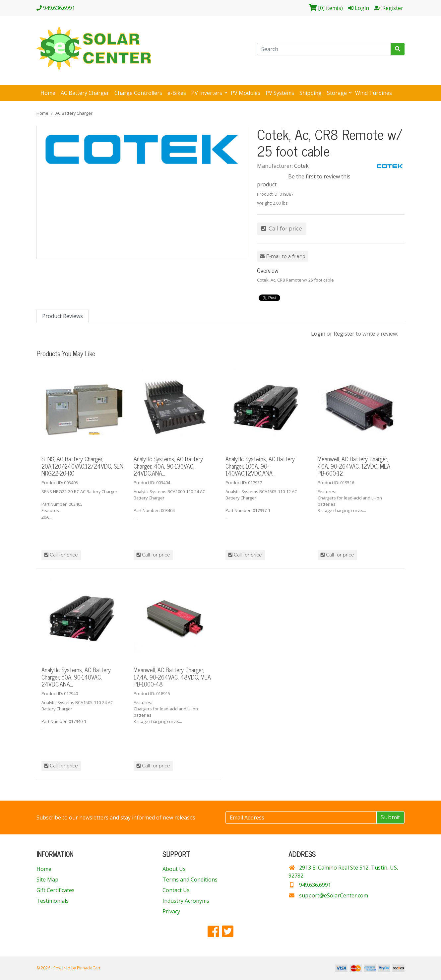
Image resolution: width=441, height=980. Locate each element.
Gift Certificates (56, 890)
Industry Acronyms (186, 901)
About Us (174, 869)
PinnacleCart (89, 968)
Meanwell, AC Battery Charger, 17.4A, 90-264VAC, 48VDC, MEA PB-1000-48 (172, 677)
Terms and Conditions (190, 880)
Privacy (171, 911)
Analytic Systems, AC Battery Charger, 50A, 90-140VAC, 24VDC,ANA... (76, 677)
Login (318, 334)
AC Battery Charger (85, 93)
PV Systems (280, 93)
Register (344, 334)
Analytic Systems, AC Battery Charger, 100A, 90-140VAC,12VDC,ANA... (260, 466)
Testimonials (53, 901)
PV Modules (246, 93)
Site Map (47, 880)
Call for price (282, 229)
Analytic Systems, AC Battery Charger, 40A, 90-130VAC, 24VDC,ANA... (168, 466)
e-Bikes (177, 93)
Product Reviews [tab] (63, 316)
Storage (338, 93)
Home (48, 93)
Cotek (301, 166)
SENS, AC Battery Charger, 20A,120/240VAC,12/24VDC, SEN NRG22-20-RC (82, 466)
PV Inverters (207, 93)
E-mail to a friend (283, 256)
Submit (390, 817)
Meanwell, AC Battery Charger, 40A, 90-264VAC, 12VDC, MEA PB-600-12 (354, 466)
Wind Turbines (374, 93)
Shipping (311, 93)
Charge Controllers (138, 93)
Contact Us (176, 890)
